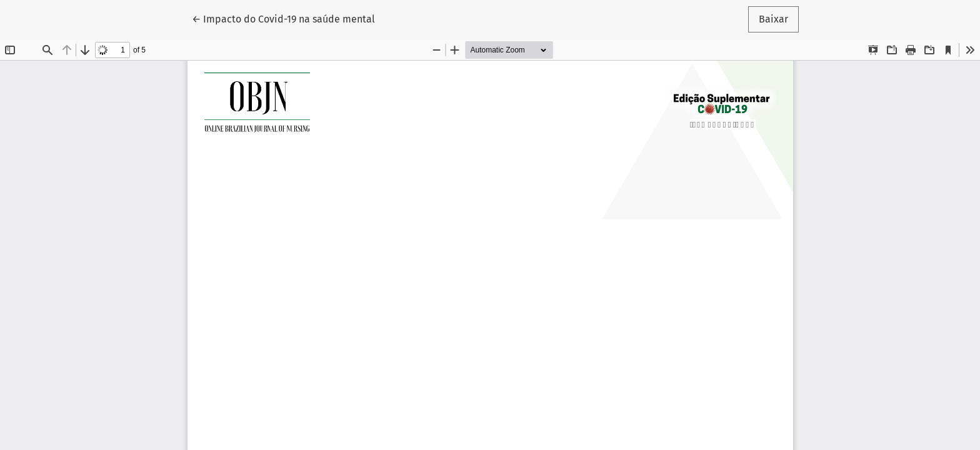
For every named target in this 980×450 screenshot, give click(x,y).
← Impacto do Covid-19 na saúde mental (283, 18)
